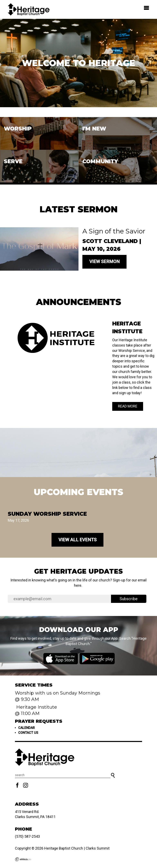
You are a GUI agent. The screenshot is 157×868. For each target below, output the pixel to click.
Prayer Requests (39, 721)
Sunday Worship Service (47, 514)
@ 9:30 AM (28, 699)
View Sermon (104, 262)
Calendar (26, 728)
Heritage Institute (36, 707)
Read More (128, 406)
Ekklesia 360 (23, 859)
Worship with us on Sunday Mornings (58, 693)
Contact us (28, 733)
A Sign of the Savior (114, 231)
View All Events (77, 540)
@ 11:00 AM (28, 713)
